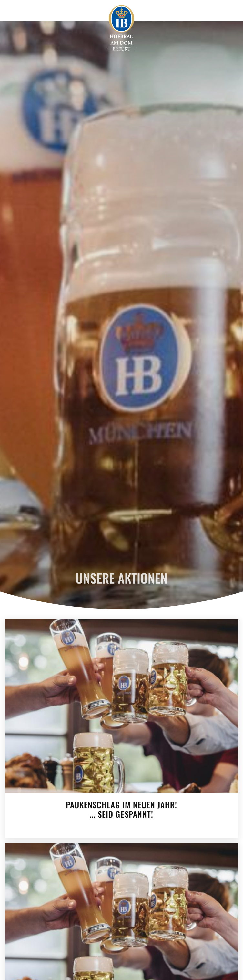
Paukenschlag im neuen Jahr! (121, 809)
